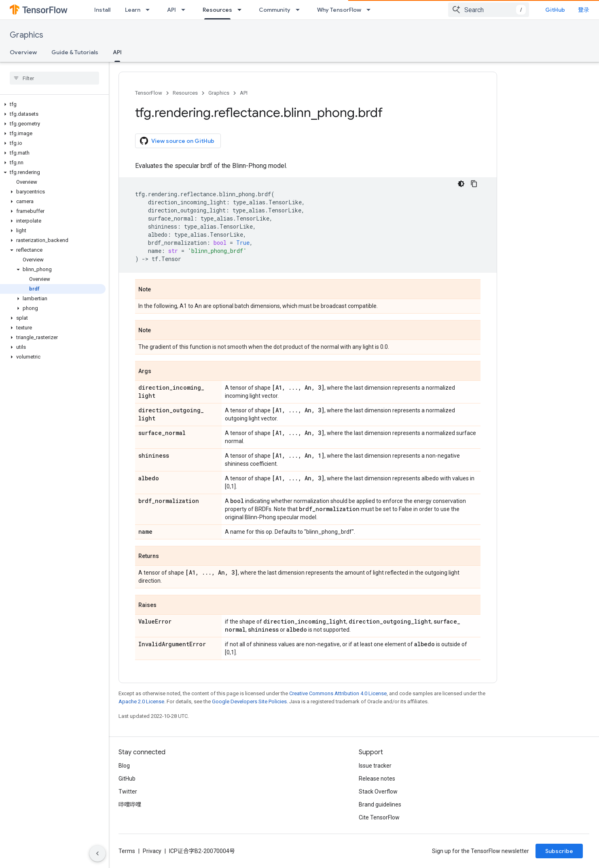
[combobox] (489, 10)
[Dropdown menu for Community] (300, 10)
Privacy (152, 851)
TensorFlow (149, 93)
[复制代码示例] (474, 184)
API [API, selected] (117, 52)
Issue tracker (375, 766)
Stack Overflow (378, 792)
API (171, 10)
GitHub (555, 10)
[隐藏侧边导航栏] (97, 853)
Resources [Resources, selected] (217, 10)
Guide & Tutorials (75, 52)
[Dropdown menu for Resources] (242, 10)
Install (102, 10)
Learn (133, 10)
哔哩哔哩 (130, 804)
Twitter (128, 792)
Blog (124, 766)
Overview (23, 52)
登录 (584, 10)
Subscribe (559, 851)
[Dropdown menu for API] (186, 10)
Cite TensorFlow (379, 817)
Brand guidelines (380, 804)
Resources (185, 93)
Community (275, 10)
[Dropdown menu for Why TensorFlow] (371, 10)
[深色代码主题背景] (461, 184)
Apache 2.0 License (141, 701)
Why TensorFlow (339, 10)
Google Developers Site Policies (249, 701)
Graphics (26, 35)
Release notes (377, 779)
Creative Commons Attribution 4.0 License (338, 693)
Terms (127, 851)
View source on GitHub (177, 141)
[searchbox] (54, 78)
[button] (53, 104)
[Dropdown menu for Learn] (150, 10)
